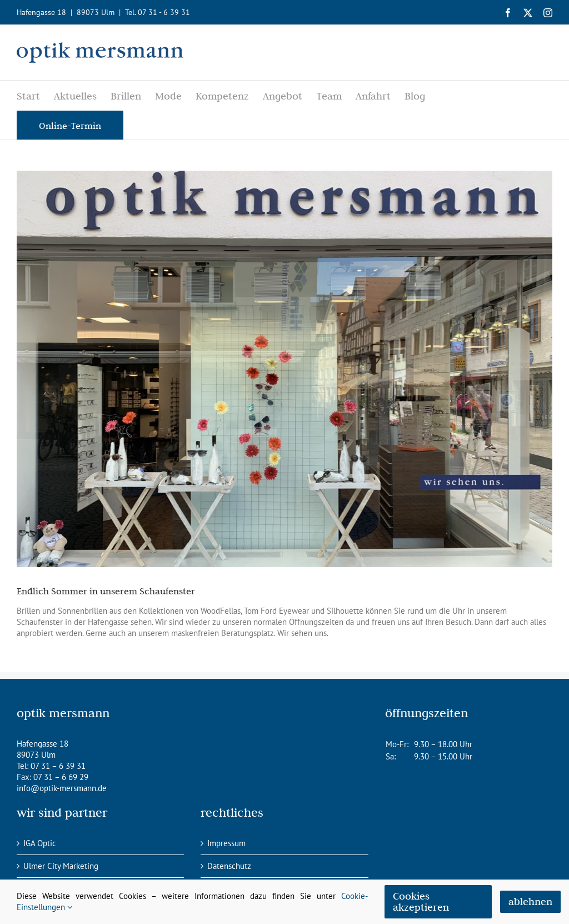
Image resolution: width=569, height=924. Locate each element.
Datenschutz (229, 866)
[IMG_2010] (284, 369)
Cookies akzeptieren (421, 901)
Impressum (226, 843)
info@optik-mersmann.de (62, 788)
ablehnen (530, 901)
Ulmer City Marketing (61, 866)
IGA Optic (40, 843)
